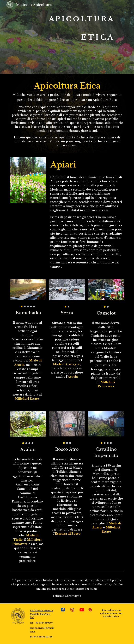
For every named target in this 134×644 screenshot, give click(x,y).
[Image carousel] (28, 293)
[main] (62, 37)
